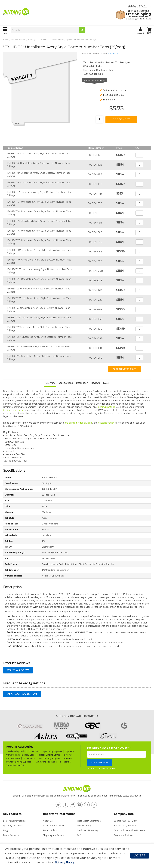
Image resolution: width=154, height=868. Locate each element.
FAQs (106, 383)
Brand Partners (11, 835)
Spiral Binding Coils (15, 751)
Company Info (124, 814)
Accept (140, 856)
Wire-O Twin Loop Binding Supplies (45, 751)
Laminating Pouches (45, 762)
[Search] (82, 30)
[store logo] (17, 12)
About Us (48, 821)
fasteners (17, 410)
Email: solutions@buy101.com (129, 830)
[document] (68, 856)
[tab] (22, 815)
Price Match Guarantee (89, 821)
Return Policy (50, 830)
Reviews (95, 383)
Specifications (66, 383)
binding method (106, 407)
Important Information (59, 814)
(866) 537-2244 (140, 6)
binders (7, 410)
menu (5, 33)
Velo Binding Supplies (50, 758)
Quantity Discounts (13, 826)
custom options (107, 423)
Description (82, 383)
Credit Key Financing (87, 830)
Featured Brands (18, 40)
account (140, 33)
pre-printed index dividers (78, 423)
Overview (50, 383)
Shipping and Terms (53, 835)
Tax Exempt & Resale (54, 826)
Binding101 (33, 40)
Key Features (12, 814)
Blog (5, 830)
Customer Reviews (123, 835)
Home (6, 40)
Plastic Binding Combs (50, 755)
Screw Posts (30, 758)
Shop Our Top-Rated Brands (75, 716)
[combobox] (48, 30)
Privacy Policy (65, 862)
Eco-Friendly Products (14, 821)
